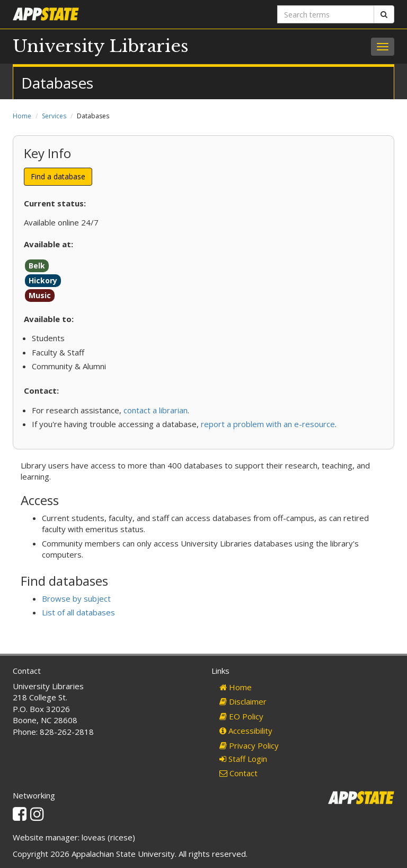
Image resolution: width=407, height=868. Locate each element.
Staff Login (243, 759)
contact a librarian (156, 410)
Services (54, 116)
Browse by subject (76, 598)
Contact (238, 773)
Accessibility (246, 731)
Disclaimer (243, 701)
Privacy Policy (249, 745)
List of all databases (78, 612)
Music (40, 295)
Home (22, 116)
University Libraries (101, 46)
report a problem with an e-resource (268, 424)
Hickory (43, 280)
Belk (37, 266)
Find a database (58, 176)
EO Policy (241, 716)
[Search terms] (326, 14)
